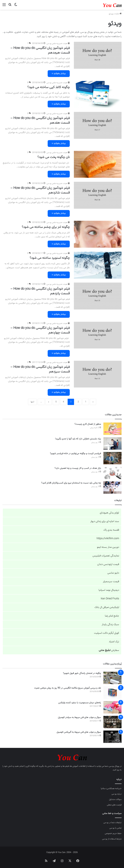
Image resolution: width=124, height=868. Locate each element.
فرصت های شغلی (114, 805)
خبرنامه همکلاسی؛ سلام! (111, 789)
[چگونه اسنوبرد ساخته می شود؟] (98, 265)
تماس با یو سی (115, 828)
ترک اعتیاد (114, 642)
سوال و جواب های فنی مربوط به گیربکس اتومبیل (79, 732)
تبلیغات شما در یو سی (112, 823)
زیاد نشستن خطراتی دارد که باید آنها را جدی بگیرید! (78, 439)
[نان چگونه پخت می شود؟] (98, 164)
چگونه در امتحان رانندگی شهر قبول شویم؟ (82, 673)
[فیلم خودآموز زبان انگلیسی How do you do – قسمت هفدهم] (98, 125)
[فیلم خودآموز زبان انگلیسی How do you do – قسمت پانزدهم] (98, 296)
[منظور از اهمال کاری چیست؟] (112, 429)
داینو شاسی (113, 573)
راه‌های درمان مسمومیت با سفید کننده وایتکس (80, 703)
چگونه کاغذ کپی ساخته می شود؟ (49, 87)
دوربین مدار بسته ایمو (108, 547)
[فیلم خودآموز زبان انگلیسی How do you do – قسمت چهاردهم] (98, 335)
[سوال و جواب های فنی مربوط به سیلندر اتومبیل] (112, 722)
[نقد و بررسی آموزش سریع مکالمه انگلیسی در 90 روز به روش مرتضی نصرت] (112, 693)
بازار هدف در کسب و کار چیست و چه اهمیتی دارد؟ (78, 468)
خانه (118, 14)
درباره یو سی (116, 794)
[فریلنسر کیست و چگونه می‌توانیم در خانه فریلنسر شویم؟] (112, 458)
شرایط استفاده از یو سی (112, 839)
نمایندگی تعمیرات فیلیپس (106, 556)
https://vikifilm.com (108, 539)
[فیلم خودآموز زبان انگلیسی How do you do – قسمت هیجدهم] (98, 55)
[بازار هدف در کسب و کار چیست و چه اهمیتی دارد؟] (112, 473)
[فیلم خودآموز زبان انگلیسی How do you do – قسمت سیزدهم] (98, 374)
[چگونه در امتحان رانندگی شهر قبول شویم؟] (112, 678)
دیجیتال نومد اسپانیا (109, 590)
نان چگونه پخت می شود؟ (54, 157)
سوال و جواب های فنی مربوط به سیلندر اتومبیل (79, 717)
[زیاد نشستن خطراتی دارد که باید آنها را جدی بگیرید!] (112, 443)
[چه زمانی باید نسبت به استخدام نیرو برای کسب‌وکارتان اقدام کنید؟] (112, 488)
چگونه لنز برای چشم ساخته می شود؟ (46, 227)
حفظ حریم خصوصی (113, 833)
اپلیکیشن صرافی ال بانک (107, 607)
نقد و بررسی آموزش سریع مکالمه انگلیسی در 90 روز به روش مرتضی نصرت (68, 688)
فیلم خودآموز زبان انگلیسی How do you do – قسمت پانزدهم (40, 291)
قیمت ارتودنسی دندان (108, 564)
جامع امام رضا (112, 616)
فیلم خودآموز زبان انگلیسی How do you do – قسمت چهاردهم (40, 330)
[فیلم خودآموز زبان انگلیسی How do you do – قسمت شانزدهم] (98, 195)
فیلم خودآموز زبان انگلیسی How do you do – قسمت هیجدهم (40, 50)
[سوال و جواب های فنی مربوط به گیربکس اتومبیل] (112, 737)
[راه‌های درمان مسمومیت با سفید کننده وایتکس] (112, 707)
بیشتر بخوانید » (59, 74)
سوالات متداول (115, 799)
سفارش (109, 650)
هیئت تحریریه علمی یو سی (57, 43)
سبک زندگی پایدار (110, 625)
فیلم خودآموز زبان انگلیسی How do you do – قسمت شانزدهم (40, 190)
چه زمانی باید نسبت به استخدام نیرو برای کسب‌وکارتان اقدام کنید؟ (71, 483)
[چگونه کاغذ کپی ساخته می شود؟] (98, 94)
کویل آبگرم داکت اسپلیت (107, 633)
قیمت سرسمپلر (111, 582)
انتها (32, 402)
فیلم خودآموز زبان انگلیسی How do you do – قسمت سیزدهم (40, 369)
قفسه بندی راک (111, 530)
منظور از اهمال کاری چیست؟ (88, 424)
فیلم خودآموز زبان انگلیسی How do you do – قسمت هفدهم (40, 120)
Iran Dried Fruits (110, 599)
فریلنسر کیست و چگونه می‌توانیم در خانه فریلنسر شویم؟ (75, 454)
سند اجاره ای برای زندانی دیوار (105, 521)
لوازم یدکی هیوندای (109, 513)
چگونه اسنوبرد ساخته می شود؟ (50, 258)
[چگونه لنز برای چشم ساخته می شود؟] (98, 234)
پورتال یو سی (114, 766)
